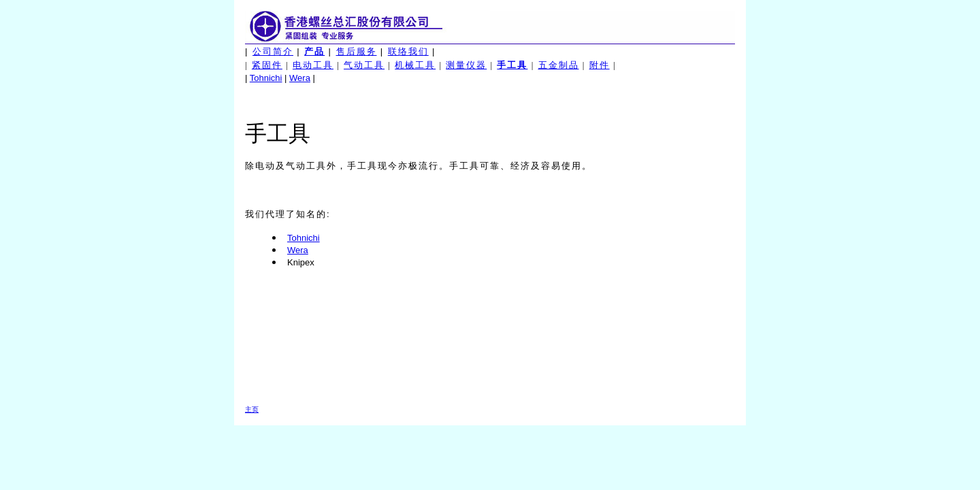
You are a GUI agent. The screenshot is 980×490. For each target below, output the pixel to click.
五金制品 (559, 65)
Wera (300, 78)
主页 (252, 409)
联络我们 (408, 51)
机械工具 (415, 65)
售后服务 (357, 51)
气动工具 (364, 65)
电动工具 (313, 65)
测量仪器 (466, 65)
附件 (600, 65)
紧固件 (267, 65)
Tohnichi (266, 78)
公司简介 (273, 51)
